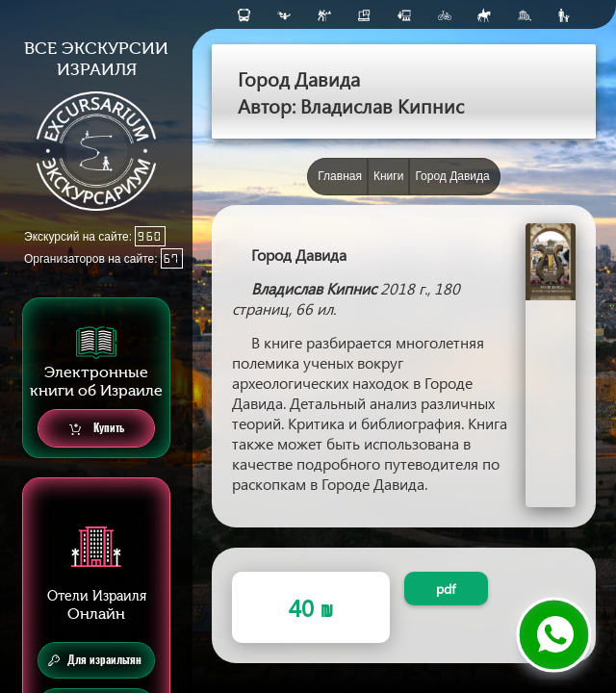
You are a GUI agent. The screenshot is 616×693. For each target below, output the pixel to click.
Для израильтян (95, 660)
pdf (446, 589)
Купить (97, 429)
